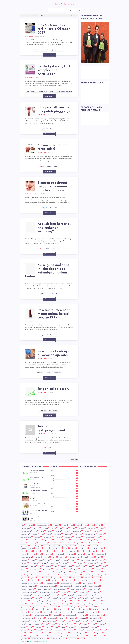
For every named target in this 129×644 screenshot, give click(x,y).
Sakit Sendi (39, 604)
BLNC (50, 534)
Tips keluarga (40, 627)
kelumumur (25, 563)
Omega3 (34, 578)
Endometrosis (57, 546)
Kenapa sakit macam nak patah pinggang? (54, 109)
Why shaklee (84, 636)
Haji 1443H (25, 554)
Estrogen (41, 548)
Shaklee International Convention (42, 615)
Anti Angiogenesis (27, 528)
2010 (65, 506)
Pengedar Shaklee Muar (95, 587)
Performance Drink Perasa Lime (43, 595)
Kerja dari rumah (55, 563)
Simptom (71, 621)
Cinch (100, 537)
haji (102, 551)
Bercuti (43, 531)
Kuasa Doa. (34, 566)
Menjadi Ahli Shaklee (49, 572)
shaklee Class (26, 612)
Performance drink (27, 595)
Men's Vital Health (36, 572)
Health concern (60, 554)
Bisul (44, 534)
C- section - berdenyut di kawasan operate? (54, 353)
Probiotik (55, 598)
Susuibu (73, 624)
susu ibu (54, 624)
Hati (41, 554)
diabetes (49, 249)
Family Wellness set (58, 548)
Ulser (34, 630)
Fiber (68, 548)
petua (64, 595)
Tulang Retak (26, 630)
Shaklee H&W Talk (79, 612)
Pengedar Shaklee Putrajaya (29, 589)
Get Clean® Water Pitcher (72, 551)
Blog (31, 642)
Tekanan (94, 624)
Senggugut (69, 604)
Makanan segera (48, 569)
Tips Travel (50, 627)
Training (65, 627)
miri (24, 575)
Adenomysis (31, 525)
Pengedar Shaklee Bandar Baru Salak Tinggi (32, 583)
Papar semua (74, 16)
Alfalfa (40, 373)
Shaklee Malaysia (53, 618)
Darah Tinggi (101, 540)
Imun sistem (64, 557)
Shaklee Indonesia (27, 615)
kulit (41, 566)
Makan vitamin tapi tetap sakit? (52, 147)
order (42, 578)
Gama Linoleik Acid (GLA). (49, 50)
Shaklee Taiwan (26, 621)
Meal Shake (25, 572)
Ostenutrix (58, 578)
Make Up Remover (60, 569)
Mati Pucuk (100, 569)
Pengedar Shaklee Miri (80, 587)
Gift (83, 551)
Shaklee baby (93, 607)
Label (78, 566)
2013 (65, 499)
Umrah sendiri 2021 (60, 630)
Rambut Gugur (36, 601)
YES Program (102, 636)
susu (47, 624)
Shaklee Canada (76, 609)
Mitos (30, 575)
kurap (57, 566)
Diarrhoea (96, 543)
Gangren (25, 551)
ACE (43, 294)
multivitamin (55, 575)
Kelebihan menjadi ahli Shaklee (89, 560)
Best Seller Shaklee (78, 531)
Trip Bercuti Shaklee (84, 627)
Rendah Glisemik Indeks (57, 601)
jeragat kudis (26, 560)
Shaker (77, 607)
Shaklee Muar (73, 618)
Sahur (31, 604)
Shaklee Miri (63, 618)
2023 (65, 473)
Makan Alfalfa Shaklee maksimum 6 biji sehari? (39, 485)
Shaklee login (42, 618)
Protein (71, 598)
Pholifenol (71, 595)
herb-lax (91, 554)
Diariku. (88, 543)
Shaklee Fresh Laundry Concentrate (63, 612)
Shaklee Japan (57, 615)
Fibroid (49, 129)
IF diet (56, 557)
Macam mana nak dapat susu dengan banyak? (39, 518)
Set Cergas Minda (86, 604)
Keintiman (66, 560)
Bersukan (59, 531)
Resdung (77, 601)
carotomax (38, 537)
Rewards (100, 601)
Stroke (24, 624)
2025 (65, 470)
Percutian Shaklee (97, 592)
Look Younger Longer (36, 569)
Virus (106, 630)
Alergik (80, 525)
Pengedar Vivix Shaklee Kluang (30, 592)
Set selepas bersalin (67, 607)
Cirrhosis (33, 540)
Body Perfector (59, 534)
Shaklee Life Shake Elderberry (98, 615)
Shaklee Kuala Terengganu (70, 616)
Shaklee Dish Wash (37, 612)
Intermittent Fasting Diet (76, 557)
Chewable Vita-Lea (90, 537)
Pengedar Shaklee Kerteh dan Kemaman (71, 583)
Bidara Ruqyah (26, 534)
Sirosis (78, 621)
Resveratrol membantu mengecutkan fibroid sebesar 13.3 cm (55, 314)
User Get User (90, 630)
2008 (65, 512)
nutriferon (87, 575)
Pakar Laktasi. (89, 578)
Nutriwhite (96, 575)
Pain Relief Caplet (78, 578)
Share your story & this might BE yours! (39, 504)
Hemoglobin (82, 554)
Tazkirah (86, 624)
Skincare (86, 621)
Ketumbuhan (82, 563)
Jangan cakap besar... (53, 389)
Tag (80, 624)
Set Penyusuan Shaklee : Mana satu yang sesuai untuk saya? (39, 511)
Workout (93, 636)
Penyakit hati (66, 592)
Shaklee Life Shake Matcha (29, 618)
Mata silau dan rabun (88, 569)
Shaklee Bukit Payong (64, 609)
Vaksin (99, 630)
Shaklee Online (84, 618)
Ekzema (48, 546)
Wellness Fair (74, 636)
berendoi (51, 531)
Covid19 (87, 540)
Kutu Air (71, 566)
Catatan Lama (74, 459)
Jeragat (100, 557)
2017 (65, 488)
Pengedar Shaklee (71, 581)
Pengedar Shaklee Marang (66, 586)
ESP (88, 546)
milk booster (99, 572)
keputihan (45, 563)
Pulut (92, 598)
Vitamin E (92, 633)
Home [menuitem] (51, 10)
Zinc (83, 639)
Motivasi (46, 575)
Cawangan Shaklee (49, 537)
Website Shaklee (55, 636)
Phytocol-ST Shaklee (82, 595)
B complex (48, 373)
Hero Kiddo (39, 557)
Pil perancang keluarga (28, 598)
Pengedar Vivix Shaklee (94, 589)
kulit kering (49, 566)
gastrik (39, 551)
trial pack (73, 627)
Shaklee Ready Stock (96, 618)
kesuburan (66, 563)
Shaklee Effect (48, 612)
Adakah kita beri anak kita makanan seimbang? (54, 228)
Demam (24, 543)
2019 (65, 483)
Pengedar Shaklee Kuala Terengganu (48, 587)
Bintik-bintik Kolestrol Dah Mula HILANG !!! (38, 498)
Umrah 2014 (49, 630)
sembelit (60, 604)
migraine (90, 572)
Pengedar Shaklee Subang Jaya (61, 589)
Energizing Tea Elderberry (69, 546)
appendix (43, 410)
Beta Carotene (98, 531)
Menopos (59, 572)
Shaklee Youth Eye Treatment (50, 621)
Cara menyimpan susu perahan (38, 471)
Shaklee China (87, 609)
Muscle (64, 575)
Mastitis (77, 569)
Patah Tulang (36, 580)
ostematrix (49, 578)
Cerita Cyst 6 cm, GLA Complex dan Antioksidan (54, 70)
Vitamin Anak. (66, 633)
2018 (65, 486)
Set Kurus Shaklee (27, 607)
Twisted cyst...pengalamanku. (53, 428)
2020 (65, 481)
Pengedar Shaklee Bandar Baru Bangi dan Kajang (90, 580)
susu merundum (64, 624)
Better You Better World (65, 4)
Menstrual (68, 572)
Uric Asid (81, 630)
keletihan (102, 560)
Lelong (106, 566)
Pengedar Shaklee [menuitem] (60, 10)
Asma (68, 528)
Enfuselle (81, 546)
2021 (65, 478)
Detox (53, 543)
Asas (62, 528)
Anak (93, 525)
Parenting (99, 578)
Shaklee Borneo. (51, 609)
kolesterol (25, 566)
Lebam (91, 566)
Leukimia (25, 569)
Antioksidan (37, 528)
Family (48, 548)
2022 (65, 476)
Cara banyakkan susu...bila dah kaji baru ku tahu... (38, 491)
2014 (65, 496)
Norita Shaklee (30, 36)
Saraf (46, 604)
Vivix (24, 636)
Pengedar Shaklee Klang (89, 583)
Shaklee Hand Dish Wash (93, 612)
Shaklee (84, 607)
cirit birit (25, 540)
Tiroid (57, 627)
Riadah (24, 604)
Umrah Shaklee (72, 630)
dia (60, 543)
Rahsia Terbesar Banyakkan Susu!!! (38, 477)
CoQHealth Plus (77, 540)
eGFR (41, 546)
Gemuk (53, 551)
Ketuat (74, 563)
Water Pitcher (44, 636)
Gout (89, 551)
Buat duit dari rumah (92, 534)
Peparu (75, 592)
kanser (61, 50)
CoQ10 (69, 540)
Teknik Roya (103, 624)
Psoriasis (79, 598)
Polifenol (39, 598)
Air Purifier (58, 525)
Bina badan (36, 534)
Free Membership (84, 548)
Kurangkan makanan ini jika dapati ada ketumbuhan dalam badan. (47, 271)
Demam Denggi (34, 543)
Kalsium (42, 560)
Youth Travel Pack (75, 639)
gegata (46, 551)
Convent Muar (50, 540)
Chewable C (79, 537)
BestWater (88, 531)
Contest (41, 540)
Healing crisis (49, 554)
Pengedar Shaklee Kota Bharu (29, 586)
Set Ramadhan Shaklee (54, 607)
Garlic (32, 551)
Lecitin (99, 566)
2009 (65, 509)
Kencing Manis (35, 563)
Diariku (49, 167)
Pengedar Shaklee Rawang (45, 589)
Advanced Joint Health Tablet (45, 525)
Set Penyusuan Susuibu (40, 607)
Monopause (38, 575)
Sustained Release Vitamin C (36, 624)
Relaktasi (46, 601)
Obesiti (104, 575)
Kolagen (103, 563)
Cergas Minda (70, 537)
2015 (65, 494)
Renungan (69, 601)
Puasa (86, 598)
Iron (87, 557)
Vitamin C (75, 633)
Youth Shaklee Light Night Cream (40, 639)
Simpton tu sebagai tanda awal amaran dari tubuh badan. (52, 187)
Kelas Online (75, 560)
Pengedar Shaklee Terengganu (78, 589)
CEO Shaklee (60, 537)
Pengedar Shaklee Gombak (52, 583)
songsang (99, 621)
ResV (84, 601)
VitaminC (101, 633)
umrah (40, 630)
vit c (24, 633)
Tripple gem (95, 627)
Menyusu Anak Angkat (79, 572)
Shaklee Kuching (83, 615)
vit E (30, 633)
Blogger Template (43, 642)
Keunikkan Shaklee (93, 563)
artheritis (55, 528)
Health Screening (71, 554)
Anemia (100, 525)
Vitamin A (56, 633)
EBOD (34, 546)
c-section (103, 534)
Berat (36, 531)
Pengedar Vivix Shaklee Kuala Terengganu (61, 91)
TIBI (32, 627)
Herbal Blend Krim (101, 554)
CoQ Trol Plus (60, 540)
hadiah (95, 551)
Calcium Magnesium (27, 537)
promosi (64, 598)
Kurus (64, 566)
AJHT (73, 525)
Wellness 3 (65, 636)
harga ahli (34, 554)
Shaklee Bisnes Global (28, 609)
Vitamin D (84, 633)
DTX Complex (26, 546)
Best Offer (67, 531)
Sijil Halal (62, 621)
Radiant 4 (100, 598)
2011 (65, 504)
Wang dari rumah (33, 636)
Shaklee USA (36, 621)
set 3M (76, 604)
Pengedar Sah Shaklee (58, 581)
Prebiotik (47, 598)
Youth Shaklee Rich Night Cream (59, 639)
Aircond (66, 525)
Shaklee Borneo (40, 609)
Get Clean (61, 551)
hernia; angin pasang (27, 557)
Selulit (53, 604)
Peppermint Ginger (84, 592)
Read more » (49, 55)
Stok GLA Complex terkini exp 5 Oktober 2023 (54, 29)
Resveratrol (91, 601)
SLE (92, 621)
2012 (65, 501)
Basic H (103, 528)
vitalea (48, 633)
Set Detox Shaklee (97, 604)
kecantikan (57, 560)
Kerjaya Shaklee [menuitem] (72, 10)
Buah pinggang (79, 534)
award (75, 528)
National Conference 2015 (75, 575)
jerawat (34, 560)
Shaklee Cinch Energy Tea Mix (101, 609)
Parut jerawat (26, 580)
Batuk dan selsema (27, 531)
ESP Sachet (95, 546)
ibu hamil (48, 557)
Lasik (85, 566)
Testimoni (25, 627)
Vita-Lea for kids (39, 633)
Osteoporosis (67, 578)
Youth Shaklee (26, 639)
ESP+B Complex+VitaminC (29, 548)
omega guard (26, 578)
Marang (70, 569)
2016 (65, 491)
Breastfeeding (57, 373)
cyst (37, 50)
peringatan (56, 595)
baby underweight (93, 528)
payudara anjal (46, 580)
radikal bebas (26, 601)
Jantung (93, 557)
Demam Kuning (45, 543)
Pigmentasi (93, 595)
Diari (73, 543)
